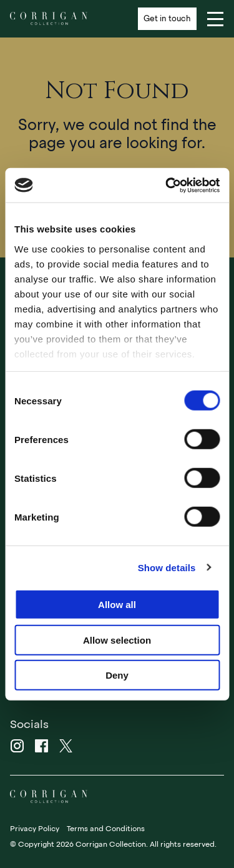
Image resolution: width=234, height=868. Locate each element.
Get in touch (167, 18)
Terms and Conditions (106, 829)
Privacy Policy (35, 829)
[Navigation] (215, 19)
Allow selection (117, 640)
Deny (117, 675)
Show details (167, 567)
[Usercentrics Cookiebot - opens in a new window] (167, 185)
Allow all (117, 605)
